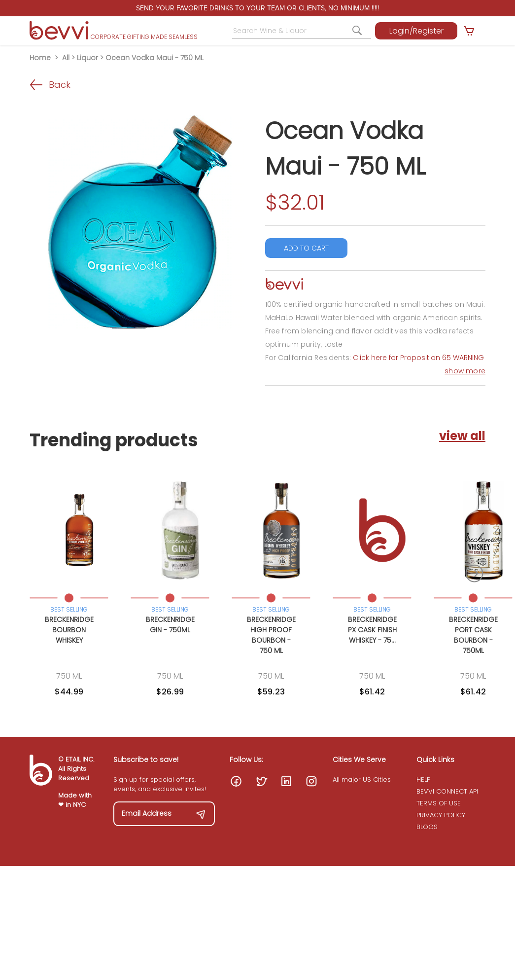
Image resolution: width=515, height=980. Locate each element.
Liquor (87, 58)
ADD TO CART (306, 248)
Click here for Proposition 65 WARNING (418, 358)
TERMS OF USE (439, 803)
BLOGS (427, 827)
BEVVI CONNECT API (447, 791)
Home (40, 58)
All (66, 58)
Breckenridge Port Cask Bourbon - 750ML (473, 635)
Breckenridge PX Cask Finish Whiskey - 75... (372, 630)
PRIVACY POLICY (441, 815)
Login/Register (416, 31)
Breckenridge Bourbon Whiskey (69, 630)
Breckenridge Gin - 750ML (170, 625)
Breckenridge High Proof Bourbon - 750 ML (271, 635)
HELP (423, 780)
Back (50, 85)
